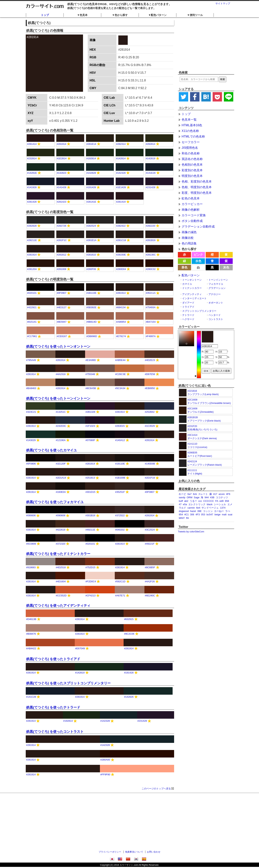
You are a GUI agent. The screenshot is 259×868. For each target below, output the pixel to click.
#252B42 (150, 412)
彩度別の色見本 (192, 170)
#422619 (61, 530)
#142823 (62, 173)
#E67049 (80, 648)
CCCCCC (209, 501)
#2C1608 (192, 400)
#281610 (91, 255)
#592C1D (120, 581)
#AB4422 (31, 648)
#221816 (192, 391)
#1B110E (91, 293)
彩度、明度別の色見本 (197, 193)
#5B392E (91, 307)
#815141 (32, 322)
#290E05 (192, 453)
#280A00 (105, 760)
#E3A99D (91, 360)
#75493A (151, 307)
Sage (197, 497)
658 (227, 501)
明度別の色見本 (192, 176)
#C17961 (32, 336)
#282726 (62, 226)
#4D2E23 (150, 360)
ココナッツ (222, 497)
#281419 (121, 202)
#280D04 (121, 269)
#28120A (32, 269)
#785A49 (31, 360)
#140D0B (150, 464)
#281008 (62, 269)
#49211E (90, 530)
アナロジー (215, 294)
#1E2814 (62, 158)
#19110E (120, 464)
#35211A (151, 293)
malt (224, 514)
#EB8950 (150, 388)
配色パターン (191, 275)
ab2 (186, 501)
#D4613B (31, 619)
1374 (223, 508)
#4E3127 (62, 307)
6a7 (190, 494)
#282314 (121, 144)
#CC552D (61, 596)
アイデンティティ (192, 294)
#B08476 (31, 634)
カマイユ (187, 284)
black (210, 504)
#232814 (32, 158)
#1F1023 (90, 426)
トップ (45, 15)
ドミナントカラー (192, 288)
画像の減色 (189, 232)
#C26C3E (120, 374)
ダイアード (188, 303)
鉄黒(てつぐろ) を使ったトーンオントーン (58, 346)
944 (207, 497)
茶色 (184, 267)
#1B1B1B (193, 417)
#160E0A (61, 492)
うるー (193, 501)
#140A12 (120, 440)
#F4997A (151, 336)
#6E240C (150, 596)
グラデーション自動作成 (198, 227)
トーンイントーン (218, 280)
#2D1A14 (61, 478)
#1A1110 (192, 444)
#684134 (121, 307)
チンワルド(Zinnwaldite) (200, 412)
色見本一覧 (189, 120)
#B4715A (151, 322)
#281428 (32, 202)
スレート (203, 494)
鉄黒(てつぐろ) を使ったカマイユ (52, 450)
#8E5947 (62, 322)
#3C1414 (192, 435)
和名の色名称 (191, 153)
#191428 (91, 187)
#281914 (62, 144)
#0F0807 (150, 492)
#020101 (32, 293)
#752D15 (90, 567)
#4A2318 (61, 374)
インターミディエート (194, 298)
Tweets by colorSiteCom (191, 532)
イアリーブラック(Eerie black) (204, 421)
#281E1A (91, 240)
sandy (182, 497)
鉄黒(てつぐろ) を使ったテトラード (53, 707)
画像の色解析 (191, 210)
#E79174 (121, 336)
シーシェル (220, 504)
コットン (208, 511)
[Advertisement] (206, 44)
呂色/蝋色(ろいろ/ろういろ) (202, 429)
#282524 (91, 226)
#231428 (151, 187)
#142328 (121, 173)
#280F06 (91, 269)
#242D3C (61, 426)
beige (217, 514)
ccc (200, 501)
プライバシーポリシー (110, 852)
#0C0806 (31, 544)
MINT (182, 518)
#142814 (121, 158)
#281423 (62, 202)
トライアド (188, 307)
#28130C (151, 255)
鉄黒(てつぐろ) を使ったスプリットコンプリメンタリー (68, 683)
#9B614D (91, 322)
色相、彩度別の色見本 (197, 181)
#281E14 (91, 144)
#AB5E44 (120, 360)
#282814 (151, 144)
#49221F (150, 544)
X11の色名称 (190, 131)
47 (180, 504)
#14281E (32, 173)
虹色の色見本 (191, 198)
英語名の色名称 (192, 159)
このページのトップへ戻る (156, 789)
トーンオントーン (192, 280)
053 (203, 514)
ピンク (198, 255)
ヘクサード (188, 319)
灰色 (226, 267)
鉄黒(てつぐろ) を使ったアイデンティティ (58, 606)
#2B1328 (90, 412)
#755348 (90, 374)
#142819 (151, 158)
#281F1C (62, 240)
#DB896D (92, 336)
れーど (182, 494)
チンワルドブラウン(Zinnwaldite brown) (209, 403)
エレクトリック (197, 504)
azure (222, 494)
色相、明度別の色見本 (197, 187)
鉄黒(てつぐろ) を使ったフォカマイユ (55, 502)
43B (212, 497)
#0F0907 (62, 293)
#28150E (121, 255)
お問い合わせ (154, 852)
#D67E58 (150, 374)
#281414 (32, 144)
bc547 (210, 514)
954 (181, 514)
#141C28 (31, 697)
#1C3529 (150, 426)
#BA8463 (31, 388)
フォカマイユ (216, 284)
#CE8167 (62, 336)
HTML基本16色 (192, 125)
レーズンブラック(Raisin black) (205, 465)
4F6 (228, 494)
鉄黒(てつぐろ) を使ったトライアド (53, 659)
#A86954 (121, 322)
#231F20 (192, 426)
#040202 (120, 530)
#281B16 (151, 240)
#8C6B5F (150, 567)
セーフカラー (191, 142)
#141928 (32, 187)
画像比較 (188, 238)
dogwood (184, 511)
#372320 (61, 544)
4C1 (187, 514)
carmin (191, 508)
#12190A (61, 440)
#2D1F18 (150, 478)
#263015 (120, 426)
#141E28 (151, 173)
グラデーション (217, 288)
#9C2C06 (129, 634)
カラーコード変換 (194, 215)
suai (230, 514)
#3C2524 (150, 530)
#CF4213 (90, 596)
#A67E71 (120, 596)
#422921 (32, 307)
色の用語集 (189, 243)
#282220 (151, 226)
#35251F (120, 492)
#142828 (91, 173)
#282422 (121, 226)
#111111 (192, 470)
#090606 (31, 515)
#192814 (91, 158)
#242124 (192, 461)
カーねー (219, 511)
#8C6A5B (91, 388)
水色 (198, 261)
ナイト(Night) (195, 474)
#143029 (31, 440)
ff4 (187, 518)
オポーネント (216, 303)
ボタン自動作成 (192, 221)
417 (215, 494)
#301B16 (90, 515)
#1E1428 (121, 187)
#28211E (32, 240)
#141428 (62, 187)
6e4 (198, 508)
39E (199, 511)
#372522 (120, 515)
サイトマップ (223, 3)
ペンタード (215, 315)
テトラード (188, 315)
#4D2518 (61, 567)
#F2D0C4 (91, 581)
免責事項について (134, 852)
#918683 (31, 567)
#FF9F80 (105, 774)
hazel (193, 511)
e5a (185, 504)
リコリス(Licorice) (197, 447)
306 (192, 514)
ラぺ (228, 511)
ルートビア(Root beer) (200, 456)
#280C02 (151, 269)
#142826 (129, 697)
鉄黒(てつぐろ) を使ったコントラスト (55, 732)
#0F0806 (31, 464)
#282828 (32, 226)
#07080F (90, 440)
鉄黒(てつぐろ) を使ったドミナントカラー (58, 554)
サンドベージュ (210, 508)
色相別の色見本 (192, 165)
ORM (190, 497)
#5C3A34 (120, 388)
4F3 (198, 514)
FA (217, 501)
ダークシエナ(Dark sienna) (202, 438)
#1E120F (61, 464)
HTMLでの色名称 (193, 136)
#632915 (129, 619)
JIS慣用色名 (190, 148)
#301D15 (90, 492)
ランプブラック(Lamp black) (203, 394)
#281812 (62, 255)
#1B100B (120, 478)
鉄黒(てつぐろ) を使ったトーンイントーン (58, 398)
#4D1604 (61, 581)
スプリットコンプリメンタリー (199, 311)
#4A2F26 (150, 581)
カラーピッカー (192, 204)
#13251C (61, 412)
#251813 (90, 478)
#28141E (91, 202)
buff (181, 501)
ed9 (222, 501)
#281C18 (121, 240)
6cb (195, 494)
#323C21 (31, 412)
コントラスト (216, 319)
